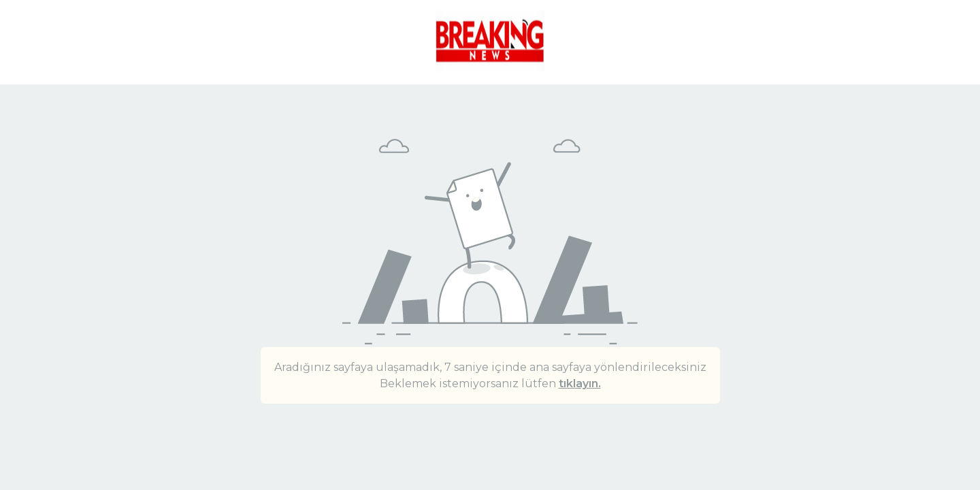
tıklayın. (580, 383)
